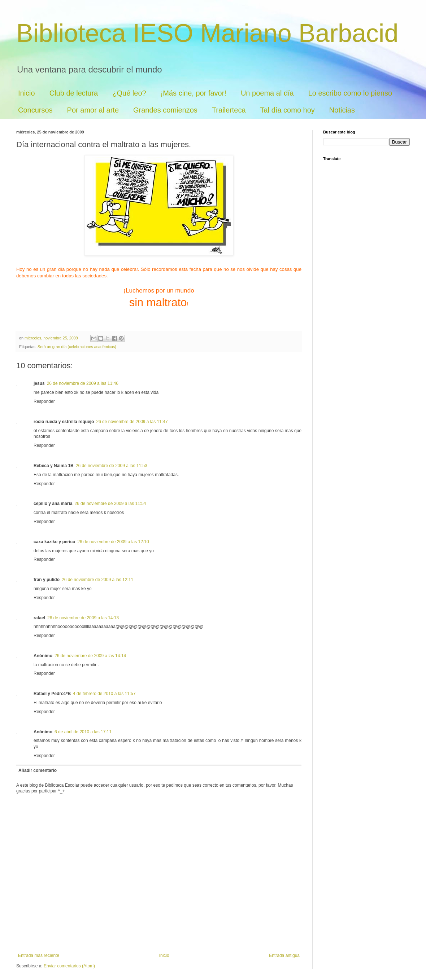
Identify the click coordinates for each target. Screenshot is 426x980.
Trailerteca (229, 110)
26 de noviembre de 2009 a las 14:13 (83, 618)
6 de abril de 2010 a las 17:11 (83, 732)
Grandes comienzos (165, 110)
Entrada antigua (284, 955)
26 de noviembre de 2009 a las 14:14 (90, 656)
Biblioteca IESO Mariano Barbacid (207, 33)
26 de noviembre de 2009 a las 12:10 (113, 542)
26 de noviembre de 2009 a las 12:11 (97, 580)
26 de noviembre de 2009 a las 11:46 (83, 383)
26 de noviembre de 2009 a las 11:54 (110, 504)
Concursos (35, 110)
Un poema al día (267, 93)
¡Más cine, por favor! (194, 93)
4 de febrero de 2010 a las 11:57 (104, 694)
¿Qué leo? (129, 93)
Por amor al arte (93, 110)
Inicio (27, 93)
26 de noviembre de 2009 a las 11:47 (132, 422)
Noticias (342, 110)
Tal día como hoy (288, 110)
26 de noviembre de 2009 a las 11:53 (112, 466)
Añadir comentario (38, 770)
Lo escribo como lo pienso (350, 93)
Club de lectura (74, 93)
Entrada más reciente (39, 955)
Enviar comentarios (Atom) (69, 966)
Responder (44, 401)
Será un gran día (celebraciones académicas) (77, 347)
